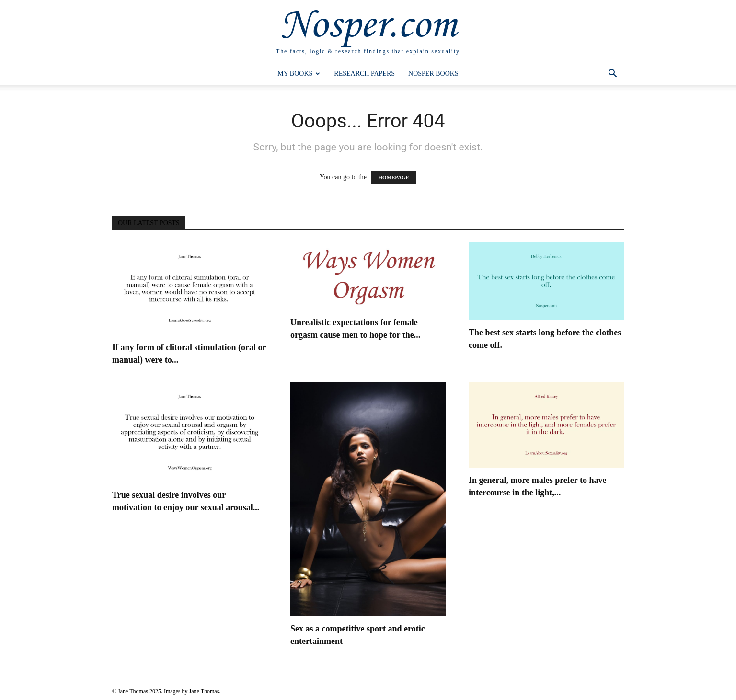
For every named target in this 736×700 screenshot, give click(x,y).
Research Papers (364, 74)
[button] (612, 75)
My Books (299, 74)
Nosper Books (433, 74)
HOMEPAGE (394, 177)
